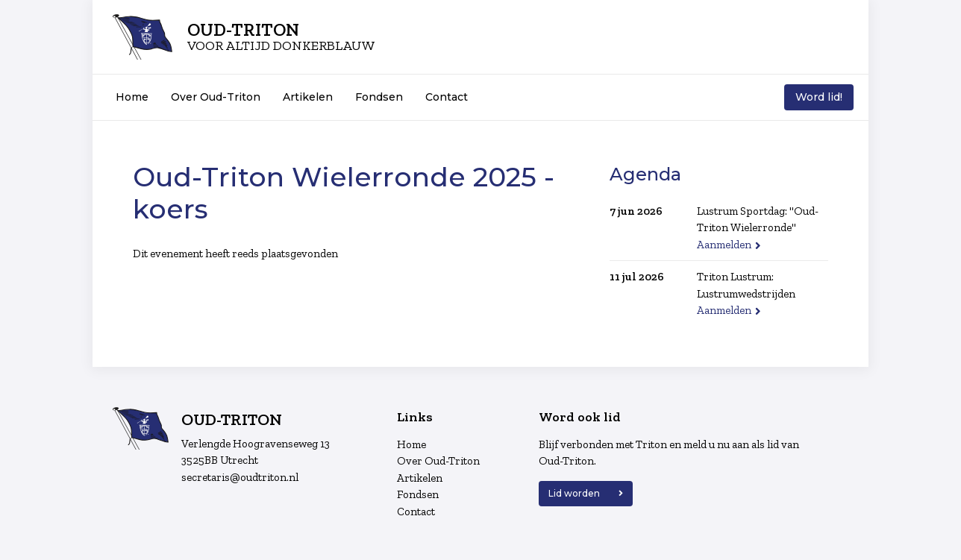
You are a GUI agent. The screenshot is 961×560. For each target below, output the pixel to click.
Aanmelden (724, 245)
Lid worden (574, 493)
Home (132, 97)
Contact (447, 97)
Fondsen (379, 97)
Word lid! (819, 97)
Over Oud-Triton (216, 97)
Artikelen (308, 97)
